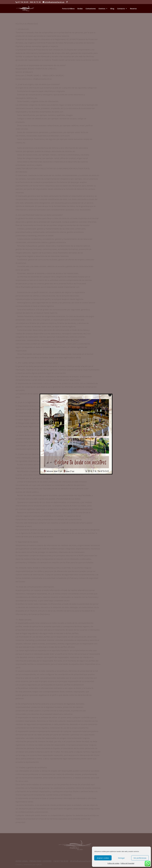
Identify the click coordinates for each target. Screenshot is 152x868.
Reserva (133, 9)
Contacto (121, 9)
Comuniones (91, 9)
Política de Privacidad (127, 863)
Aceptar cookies (103, 858)
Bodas (80, 9)
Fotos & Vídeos (68, 9)
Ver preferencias (140, 858)
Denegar (121, 858)
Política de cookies (113, 863)
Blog (112, 9)
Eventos (102, 9)
